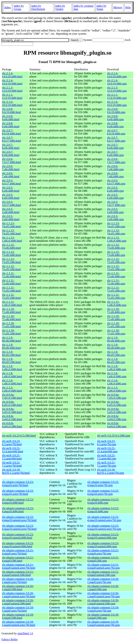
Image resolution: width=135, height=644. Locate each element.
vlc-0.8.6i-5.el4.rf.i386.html (12, 418)
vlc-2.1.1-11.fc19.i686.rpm (117, 96)
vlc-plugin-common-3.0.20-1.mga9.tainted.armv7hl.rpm (104, 595)
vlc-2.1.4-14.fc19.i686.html (12, 82)
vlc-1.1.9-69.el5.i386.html (11, 353)
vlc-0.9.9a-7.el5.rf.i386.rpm (117, 396)
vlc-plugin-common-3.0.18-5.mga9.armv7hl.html (18, 609)
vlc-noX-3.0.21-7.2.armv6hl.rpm (106, 457)
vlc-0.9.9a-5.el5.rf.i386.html (12, 411)
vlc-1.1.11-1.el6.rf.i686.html (12, 303)
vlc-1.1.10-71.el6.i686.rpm (116, 311)
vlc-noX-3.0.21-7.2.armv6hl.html (12, 457)
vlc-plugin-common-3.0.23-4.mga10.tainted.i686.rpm (103, 536)
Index (8, 7)
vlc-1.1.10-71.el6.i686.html (11, 311)
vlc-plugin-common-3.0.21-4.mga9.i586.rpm (103, 559)
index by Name (101, 7)
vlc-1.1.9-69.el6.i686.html (11, 339)
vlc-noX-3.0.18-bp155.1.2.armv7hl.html (16, 471)
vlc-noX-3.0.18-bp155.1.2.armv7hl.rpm (110, 471)
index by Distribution (38, 7)
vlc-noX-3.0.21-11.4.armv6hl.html (13, 450)
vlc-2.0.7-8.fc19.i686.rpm (116, 132)
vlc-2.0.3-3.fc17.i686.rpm (116, 203)
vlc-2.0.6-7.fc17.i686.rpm (116, 161)
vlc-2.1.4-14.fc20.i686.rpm (117, 75)
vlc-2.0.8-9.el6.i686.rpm (115, 118)
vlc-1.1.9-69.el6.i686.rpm (116, 339)
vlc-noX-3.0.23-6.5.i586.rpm (113, 436)
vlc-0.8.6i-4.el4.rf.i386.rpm (117, 425)
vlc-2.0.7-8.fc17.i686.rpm (116, 139)
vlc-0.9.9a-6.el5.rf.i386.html (12, 403)
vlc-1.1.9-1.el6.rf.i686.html (12, 368)
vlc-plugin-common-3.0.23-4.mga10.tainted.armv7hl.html (19, 519)
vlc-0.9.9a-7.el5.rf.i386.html (12, 396)
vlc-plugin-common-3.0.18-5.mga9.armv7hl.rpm (103, 609)
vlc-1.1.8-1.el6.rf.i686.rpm (117, 375)
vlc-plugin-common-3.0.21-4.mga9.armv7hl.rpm (103, 552)
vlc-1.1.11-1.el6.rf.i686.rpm (117, 303)
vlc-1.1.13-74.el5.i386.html (11, 225)
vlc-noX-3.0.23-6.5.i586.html (19, 436)
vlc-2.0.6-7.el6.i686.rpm (115, 168)
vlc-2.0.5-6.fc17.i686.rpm (116, 182)
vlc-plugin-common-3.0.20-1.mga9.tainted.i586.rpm (103, 602)
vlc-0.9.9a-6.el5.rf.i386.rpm (117, 403)
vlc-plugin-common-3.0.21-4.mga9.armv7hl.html (18, 552)
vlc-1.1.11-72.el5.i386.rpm (116, 289)
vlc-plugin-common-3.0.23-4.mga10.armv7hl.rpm (103, 484)
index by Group (19, 7)
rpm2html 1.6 (25, 633)
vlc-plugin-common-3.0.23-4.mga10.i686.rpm (103, 501)
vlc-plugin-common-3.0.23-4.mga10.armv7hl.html (18, 484)
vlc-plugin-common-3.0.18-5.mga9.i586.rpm (103, 616)
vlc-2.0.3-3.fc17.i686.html (11, 203)
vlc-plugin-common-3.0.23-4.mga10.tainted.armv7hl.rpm (104, 519)
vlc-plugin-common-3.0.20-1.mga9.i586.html (18, 588)
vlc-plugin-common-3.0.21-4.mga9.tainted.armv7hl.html (19, 566)
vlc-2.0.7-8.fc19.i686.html (11, 132)
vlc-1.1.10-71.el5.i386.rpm (116, 325)
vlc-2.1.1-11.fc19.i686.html (12, 96)
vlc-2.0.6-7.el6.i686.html (11, 168)
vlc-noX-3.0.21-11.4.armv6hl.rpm (107, 450)
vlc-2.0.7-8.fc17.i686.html (11, 139)
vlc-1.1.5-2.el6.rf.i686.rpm (117, 389)
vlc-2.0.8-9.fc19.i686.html (11, 111)
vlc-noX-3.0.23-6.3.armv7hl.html (12, 443)
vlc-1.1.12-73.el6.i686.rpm (116, 246)
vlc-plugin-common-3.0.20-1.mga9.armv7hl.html (18, 581)
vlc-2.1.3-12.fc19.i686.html (12, 89)
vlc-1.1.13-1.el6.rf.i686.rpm (117, 239)
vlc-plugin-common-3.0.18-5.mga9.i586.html (18, 616)
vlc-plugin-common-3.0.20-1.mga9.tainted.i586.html (18, 602)
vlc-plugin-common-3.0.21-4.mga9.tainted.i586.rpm (103, 573)
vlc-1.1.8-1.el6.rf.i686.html (12, 375)
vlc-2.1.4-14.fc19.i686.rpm (117, 82)
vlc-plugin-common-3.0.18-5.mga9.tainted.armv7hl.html (19, 623)
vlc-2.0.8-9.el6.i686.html (11, 118)
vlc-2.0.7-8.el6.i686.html (11, 146)
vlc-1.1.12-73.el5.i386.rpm (116, 261)
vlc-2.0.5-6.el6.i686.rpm (115, 189)
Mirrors (118, 7)
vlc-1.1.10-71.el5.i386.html (11, 325)
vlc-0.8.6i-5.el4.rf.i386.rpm (117, 418)
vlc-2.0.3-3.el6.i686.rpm (115, 211)
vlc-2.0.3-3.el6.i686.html (11, 211)
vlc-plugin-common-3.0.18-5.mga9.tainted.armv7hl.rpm (104, 623)
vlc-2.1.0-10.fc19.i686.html (12, 103)
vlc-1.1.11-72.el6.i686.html (11, 275)
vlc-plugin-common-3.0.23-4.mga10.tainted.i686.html (18, 536)
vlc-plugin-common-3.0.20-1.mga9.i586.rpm (103, 588)
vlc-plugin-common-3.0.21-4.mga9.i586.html (18, 559)
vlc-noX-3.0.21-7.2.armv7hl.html (12, 464)
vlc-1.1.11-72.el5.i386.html (11, 289)
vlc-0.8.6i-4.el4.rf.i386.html (12, 425)
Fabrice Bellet (9, 639)
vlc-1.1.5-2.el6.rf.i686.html (12, 389)
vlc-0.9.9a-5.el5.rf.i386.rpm (117, 411)
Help (128, 7)
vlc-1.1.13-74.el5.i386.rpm (116, 225)
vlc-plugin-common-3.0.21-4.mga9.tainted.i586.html (18, 573)
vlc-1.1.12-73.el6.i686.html (11, 246)
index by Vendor (60, 7)
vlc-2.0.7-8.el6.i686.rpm (115, 146)
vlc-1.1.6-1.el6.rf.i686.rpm (117, 382)
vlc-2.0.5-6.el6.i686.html (11, 189)
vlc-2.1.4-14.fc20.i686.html (12, 75)
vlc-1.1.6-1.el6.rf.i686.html (12, 382)
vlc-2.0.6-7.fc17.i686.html (11, 161)
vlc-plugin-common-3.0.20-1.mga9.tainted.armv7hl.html (19, 595)
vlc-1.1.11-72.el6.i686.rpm (116, 275)
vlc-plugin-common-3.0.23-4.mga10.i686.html (18, 501)
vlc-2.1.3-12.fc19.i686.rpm (117, 89)
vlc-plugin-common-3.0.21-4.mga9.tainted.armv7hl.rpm (104, 566)
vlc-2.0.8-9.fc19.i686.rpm (116, 111)
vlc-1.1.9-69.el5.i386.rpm (116, 353)
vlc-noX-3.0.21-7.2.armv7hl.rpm (106, 464)
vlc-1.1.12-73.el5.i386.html (11, 261)
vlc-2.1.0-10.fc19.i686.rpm (117, 103)
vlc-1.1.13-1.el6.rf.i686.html (12, 239)
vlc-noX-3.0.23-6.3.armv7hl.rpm (106, 443)
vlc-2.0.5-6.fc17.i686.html (11, 182)
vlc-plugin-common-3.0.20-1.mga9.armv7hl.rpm (103, 581)
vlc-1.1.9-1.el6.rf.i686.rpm (117, 368)
